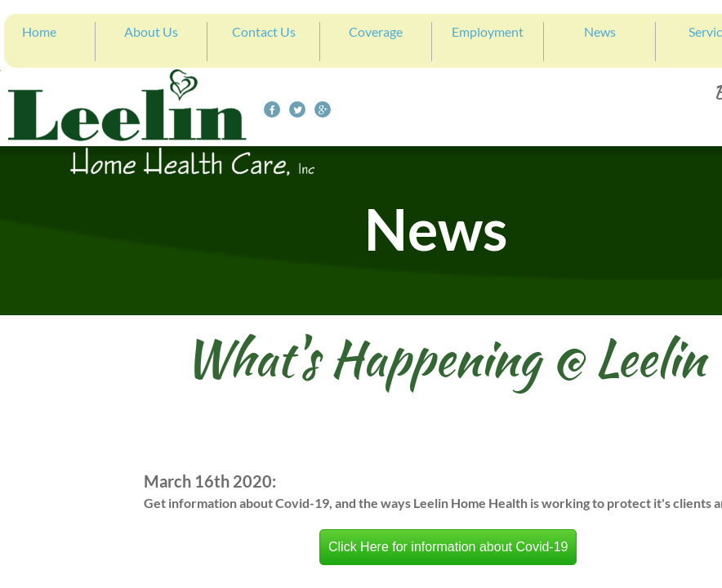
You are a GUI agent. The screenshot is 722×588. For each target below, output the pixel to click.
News (600, 31)
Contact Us (264, 31)
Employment (488, 31)
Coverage (376, 31)
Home (39, 31)
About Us (151, 31)
